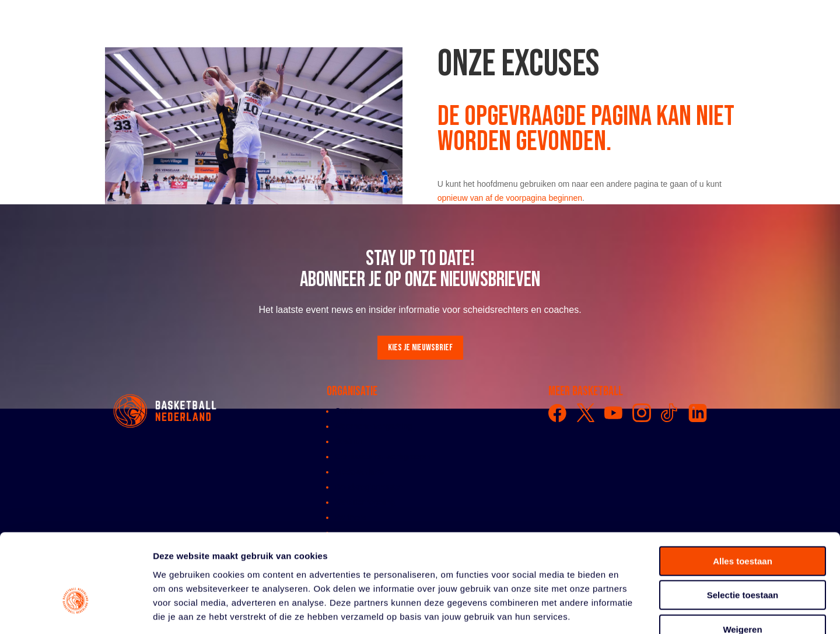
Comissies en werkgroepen (384, 457)
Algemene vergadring (374, 426)
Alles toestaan (743, 491)
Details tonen (630, 611)
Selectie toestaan (743, 526)
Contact (349, 411)
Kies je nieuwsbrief (420, 348)
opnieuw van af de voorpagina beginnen (510, 198)
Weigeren (742, 560)
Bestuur (349, 441)
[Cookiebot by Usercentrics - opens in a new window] (76, 611)
